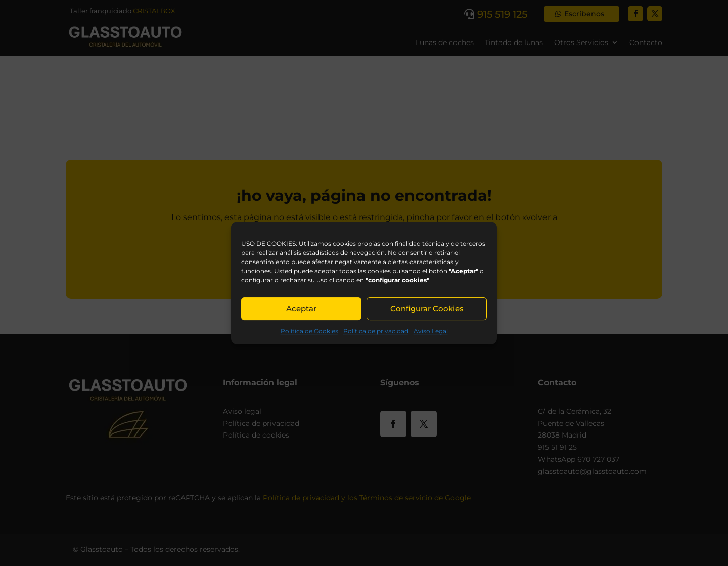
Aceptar (301, 308)
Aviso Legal (431, 331)
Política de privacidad (376, 331)
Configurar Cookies (427, 308)
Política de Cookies (309, 331)
